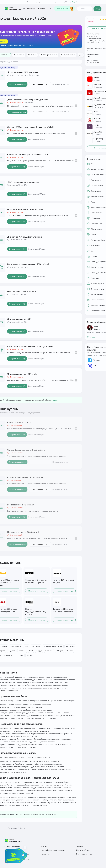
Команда (45, 846)
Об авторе (91, 337)
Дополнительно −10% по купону (23, 72)
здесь (55, 400)
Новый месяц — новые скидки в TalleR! (25, 209)
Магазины (31, 9)
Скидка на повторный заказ (20, 422)
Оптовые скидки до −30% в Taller (23, 374)
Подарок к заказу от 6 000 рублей (23, 532)
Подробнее (75, 2)
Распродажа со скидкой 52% (21, 505)
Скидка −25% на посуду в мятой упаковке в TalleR (30, 127)
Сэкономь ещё (65, 9)
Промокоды (12, 828)
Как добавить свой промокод (53, 850)
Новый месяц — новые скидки (21, 292)
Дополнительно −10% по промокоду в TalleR (28, 100)
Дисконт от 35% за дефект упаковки (24, 237)
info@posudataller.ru (95, 39)
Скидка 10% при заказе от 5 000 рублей (26, 450)
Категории (43, 9)
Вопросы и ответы (84, 854)
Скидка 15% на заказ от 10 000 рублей (25, 477)
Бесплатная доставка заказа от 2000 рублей (28, 264)
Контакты (45, 854)
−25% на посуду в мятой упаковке (23, 182)
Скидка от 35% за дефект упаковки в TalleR (28, 154)
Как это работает (83, 850)
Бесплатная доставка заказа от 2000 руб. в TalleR (30, 346)
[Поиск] (90, 9)
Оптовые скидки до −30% (19, 319)
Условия (80, 846)
